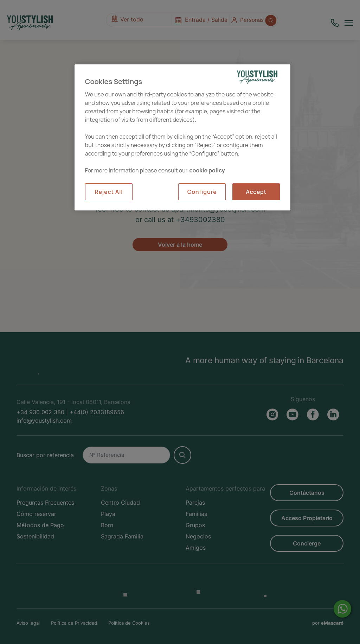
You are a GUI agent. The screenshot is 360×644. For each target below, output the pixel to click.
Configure (202, 192)
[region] (182, 137)
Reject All (109, 192)
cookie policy (207, 170)
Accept (256, 192)
